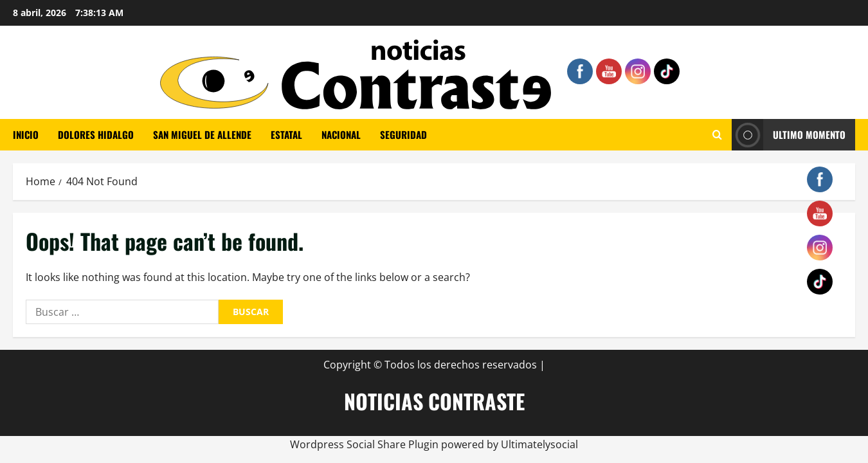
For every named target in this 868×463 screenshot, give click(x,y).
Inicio (26, 134)
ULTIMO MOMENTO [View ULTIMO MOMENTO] (789, 135)
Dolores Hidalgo (96, 134)
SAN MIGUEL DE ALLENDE (202, 134)
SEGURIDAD (403, 134)
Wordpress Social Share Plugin (366, 444)
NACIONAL (341, 134)
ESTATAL (286, 134)
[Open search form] (717, 135)
